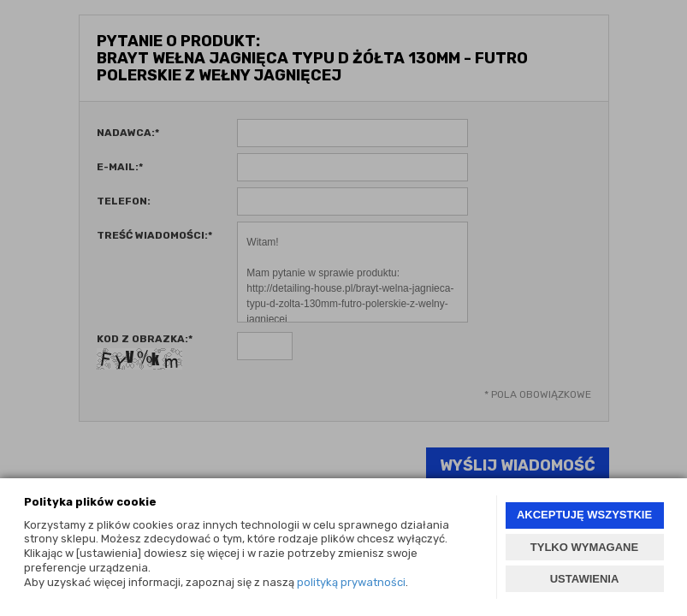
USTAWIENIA (585, 579)
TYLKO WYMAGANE (584, 547)
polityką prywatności (351, 582)
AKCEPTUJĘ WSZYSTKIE (584, 515)
